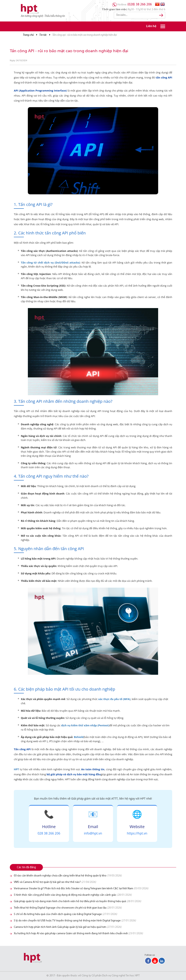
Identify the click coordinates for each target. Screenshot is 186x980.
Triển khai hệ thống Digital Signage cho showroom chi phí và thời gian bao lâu (68, 908)
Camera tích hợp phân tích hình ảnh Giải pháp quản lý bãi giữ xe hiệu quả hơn (68, 927)
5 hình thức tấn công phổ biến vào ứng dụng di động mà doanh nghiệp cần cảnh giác (73, 895)
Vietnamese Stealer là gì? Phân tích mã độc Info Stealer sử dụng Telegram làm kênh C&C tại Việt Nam (81, 889)
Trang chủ (28, 35)
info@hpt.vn (93, 833)
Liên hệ (151, 26)
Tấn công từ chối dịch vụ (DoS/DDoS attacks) (50, 263)
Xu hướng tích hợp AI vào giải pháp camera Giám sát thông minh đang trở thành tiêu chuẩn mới (78, 934)
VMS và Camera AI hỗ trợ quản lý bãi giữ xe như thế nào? (55, 882)
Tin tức (43, 35)
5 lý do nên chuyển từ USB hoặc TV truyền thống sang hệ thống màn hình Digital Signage (75, 921)
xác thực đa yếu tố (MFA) (114, 699)
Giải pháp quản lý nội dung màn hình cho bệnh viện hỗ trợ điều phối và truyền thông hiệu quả (78, 901)
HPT (16, 769)
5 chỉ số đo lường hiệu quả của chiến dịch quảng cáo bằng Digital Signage (66, 914)
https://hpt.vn (137, 833)
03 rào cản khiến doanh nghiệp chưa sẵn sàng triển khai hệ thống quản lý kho (68, 876)
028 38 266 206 (49, 833)
